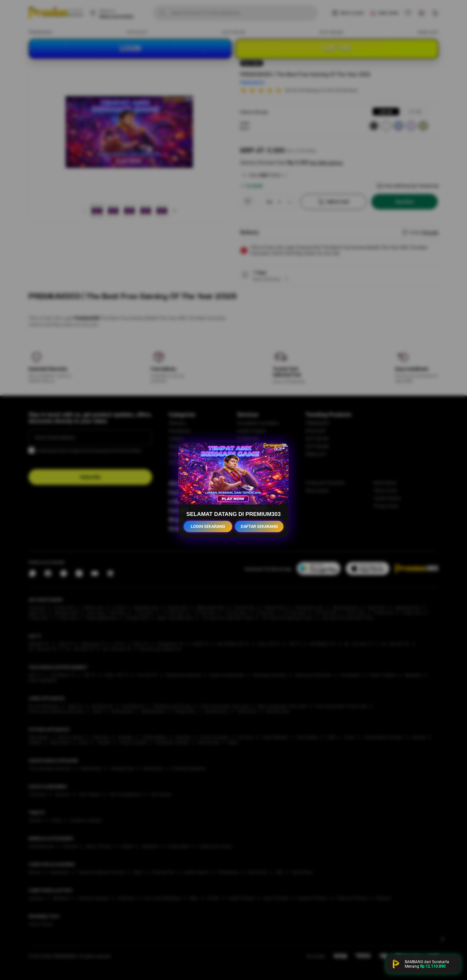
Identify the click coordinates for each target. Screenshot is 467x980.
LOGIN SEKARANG (208, 526)
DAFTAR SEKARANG (259, 526)
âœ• (279, 448)
